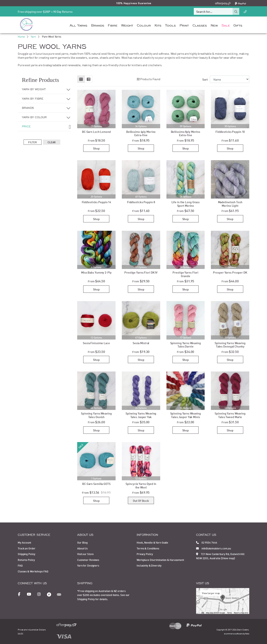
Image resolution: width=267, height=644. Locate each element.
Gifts (238, 25)
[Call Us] (245, 11)
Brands (98, 25)
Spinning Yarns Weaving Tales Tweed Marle (230, 415)
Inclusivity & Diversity (149, 565)
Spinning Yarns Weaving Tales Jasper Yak (141, 415)
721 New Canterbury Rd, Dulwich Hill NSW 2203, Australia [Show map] (220, 556)
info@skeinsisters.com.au (213, 548)
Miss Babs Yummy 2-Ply (96, 272)
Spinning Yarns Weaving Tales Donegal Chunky (230, 345)
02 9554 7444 (207, 542)
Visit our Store (85, 554)
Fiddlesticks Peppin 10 (230, 131)
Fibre (113, 25)
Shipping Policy (26, 554)
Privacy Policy (145, 554)
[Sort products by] (230, 79)
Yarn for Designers (88, 565)
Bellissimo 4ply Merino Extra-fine (141, 133)
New (214, 25)
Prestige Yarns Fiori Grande (185, 274)
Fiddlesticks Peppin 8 (141, 202)
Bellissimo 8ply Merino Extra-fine (186, 133)
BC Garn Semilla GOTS (96, 484)
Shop (96, 148)
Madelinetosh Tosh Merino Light (230, 204)
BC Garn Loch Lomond (96, 131)
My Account (24, 542)
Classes (200, 25)
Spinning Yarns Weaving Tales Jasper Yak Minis (186, 415)
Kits (158, 25)
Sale (226, 25)
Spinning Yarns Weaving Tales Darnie (186, 345)
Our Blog (82, 542)
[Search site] (236, 11)
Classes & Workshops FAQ (33, 571)
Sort (205, 79)
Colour (144, 25)
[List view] (89, 79)
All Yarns (79, 25)
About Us (82, 548)
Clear (52, 142)
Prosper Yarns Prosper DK (230, 272)
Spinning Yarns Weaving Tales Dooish (96, 415)
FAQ (20, 565)
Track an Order (26, 548)
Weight (127, 25)
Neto (247, 633)
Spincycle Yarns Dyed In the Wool (141, 485)
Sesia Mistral (141, 343)
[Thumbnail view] (81, 79)
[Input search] (213, 11)
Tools (170, 25)
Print (184, 25)
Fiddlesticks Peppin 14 (96, 202)
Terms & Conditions (148, 548)
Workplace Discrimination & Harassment (160, 560)
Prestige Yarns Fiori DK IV (141, 272)
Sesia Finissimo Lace (96, 343)
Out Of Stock (141, 500)
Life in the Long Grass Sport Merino (186, 204)
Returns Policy (26, 560)
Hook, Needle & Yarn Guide (152, 542)
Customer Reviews (88, 560)
